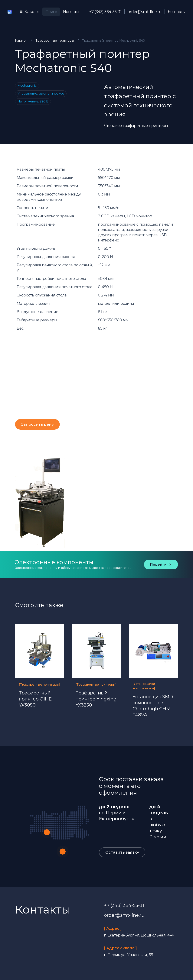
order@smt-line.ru (145, 12)
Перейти (161, 564)
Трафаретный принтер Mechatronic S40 (114, 41)
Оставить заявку (122, 852)
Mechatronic (27, 86)
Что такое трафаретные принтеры (136, 126)
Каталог (21, 41)
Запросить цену (37, 424)
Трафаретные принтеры (55, 41)
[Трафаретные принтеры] (39, 685)
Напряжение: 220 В (33, 101)
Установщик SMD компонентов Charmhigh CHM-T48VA (153, 706)
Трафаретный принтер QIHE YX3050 (35, 699)
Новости (71, 12)
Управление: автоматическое (41, 94)
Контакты (177, 12)
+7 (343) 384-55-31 (105, 12)
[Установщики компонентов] (144, 686)
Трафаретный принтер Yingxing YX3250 (96, 699)
